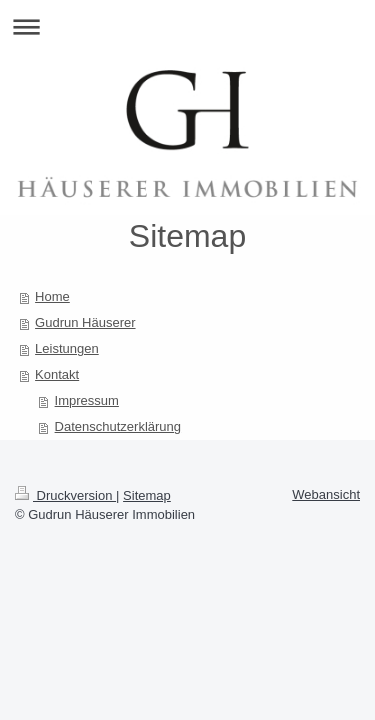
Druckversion (65, 495)
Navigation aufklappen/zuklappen (187, 26)
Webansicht (326, 494)
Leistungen (67, 348)
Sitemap (147, 495)
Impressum (87, 400)
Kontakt (57, 374)
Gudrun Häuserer (85, 322)
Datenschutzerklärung (118, 426)
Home (52, 296)
